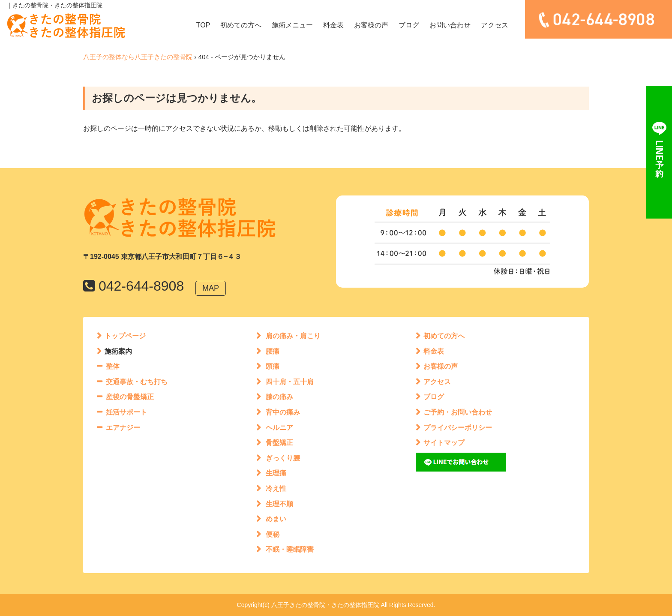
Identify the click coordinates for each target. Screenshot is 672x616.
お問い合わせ (450, 25)
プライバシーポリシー (458, 428)
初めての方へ (241, 25)
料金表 (333, 25)
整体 (113, 366)
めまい (276, 519)
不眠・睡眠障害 (290, 549)
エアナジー (123, 428)
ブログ (409, 25)
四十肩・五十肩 (290, 382)
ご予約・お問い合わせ (458, 412)
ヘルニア (279, 428)
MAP (211, 288)
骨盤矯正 (279, 443)
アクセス (495, 25)
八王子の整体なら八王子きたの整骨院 (138, 57)
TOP (203, 25)
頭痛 (273, 366)
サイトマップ (444, 443)
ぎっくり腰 (283, 458)
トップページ (125, 336)
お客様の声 (371, 25)
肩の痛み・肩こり (293, 336)
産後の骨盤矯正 (130, 397)
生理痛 (276, 473)
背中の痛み (283, 412)
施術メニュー (292, 25)
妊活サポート (126, 412)
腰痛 (273, 351)
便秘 (273, 534)
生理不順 (279, 504)
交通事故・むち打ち (137, 382)
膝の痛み (279, 397)
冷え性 (276, 488)
